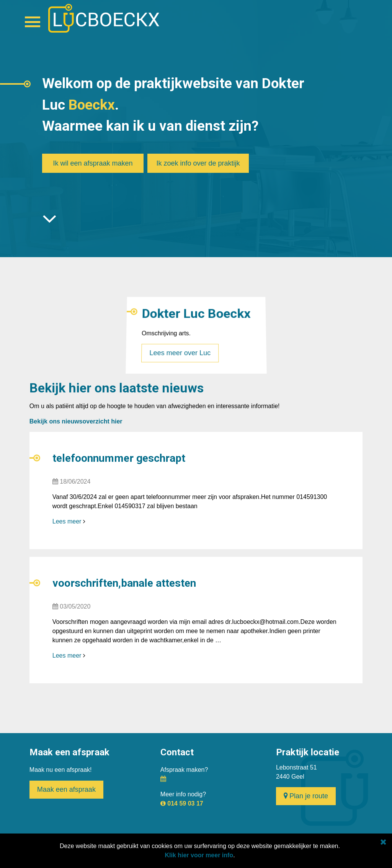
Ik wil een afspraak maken (93, 163)
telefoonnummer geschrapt (119, 458)
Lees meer (67, 521)
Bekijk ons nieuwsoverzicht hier (76, 421)
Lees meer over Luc (180, 349)
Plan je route (306, 796)
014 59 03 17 (185, 803)
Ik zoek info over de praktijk (198, 163)
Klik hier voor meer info (199, 855)
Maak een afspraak (66, 789)
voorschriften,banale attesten (124, 583)
